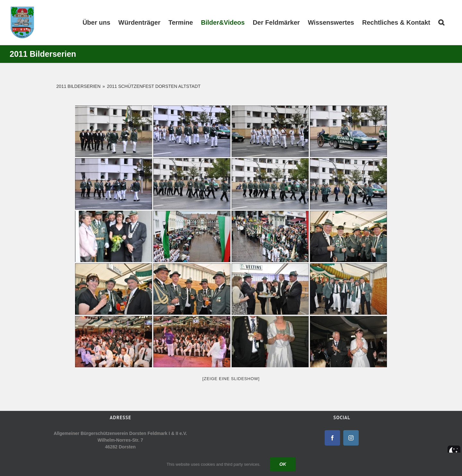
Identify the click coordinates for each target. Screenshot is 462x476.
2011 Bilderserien (79, 86)
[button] (441, 23)
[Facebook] (332, 438)
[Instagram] (351, 438)
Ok (283, 464)
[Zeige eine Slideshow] (231, 379)
